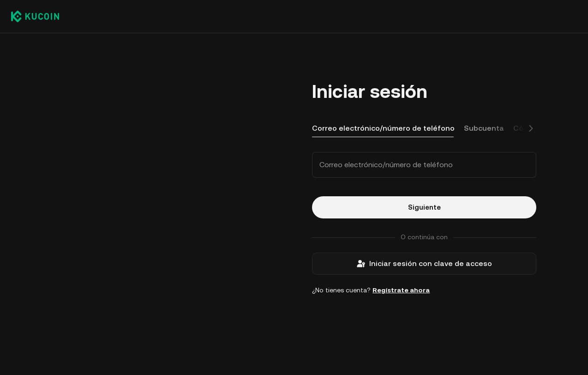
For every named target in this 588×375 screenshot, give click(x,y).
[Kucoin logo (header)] (35, 16)
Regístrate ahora (401, 290)
